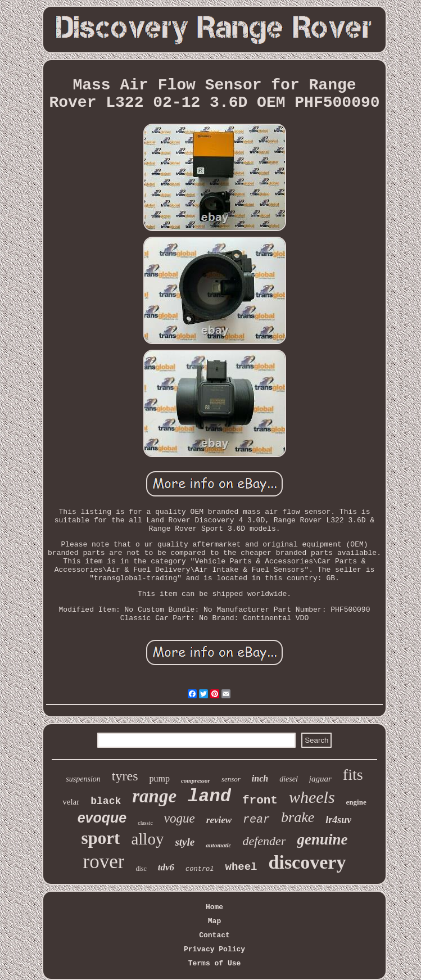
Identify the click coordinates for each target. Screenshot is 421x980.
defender (264, 841)
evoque (102, 818)
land (209, 796)
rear (256, 819)
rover (104, 862)
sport (101, 838)
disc (141, 869)
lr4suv (338, 820)
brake (298, 817)
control (200, 869)
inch (260, 778)
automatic (218, 845)
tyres (125, 776)
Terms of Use (215, 963)
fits (353, 774)
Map (214, 921)
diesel (289, 779)
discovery (307, 862)
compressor (196, 780)
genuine (322, 839)
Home (214, 907)
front (260, 800)
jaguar (320, 779)
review (219, 820)
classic (145, 823)
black (106, 801)
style (185, 842)
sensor (231, 779)
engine (356, 802)
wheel (241, 867)
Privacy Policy (214, 949)
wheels (312, 797)
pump (159, 778)
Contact (214, 935)
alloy (147, 839)
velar (71, 802)
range (154, 796)
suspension (83, 779)
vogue (180, 818)
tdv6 (166, 867)
